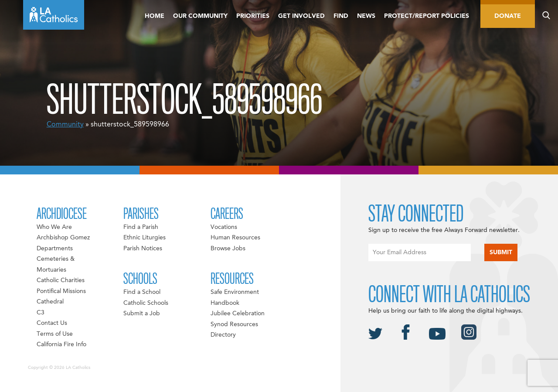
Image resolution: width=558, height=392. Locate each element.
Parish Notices (143, 249)
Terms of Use (55, 334)
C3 (41, 313)
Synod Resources (234, 324)
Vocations (224, 227)
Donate (508, 16)
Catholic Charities (61, 280)
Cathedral (50, 302)
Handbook (225, 303)
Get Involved (301, 16)
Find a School (142, 292)
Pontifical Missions (61, 291)
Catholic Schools (146, 303)
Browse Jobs (228, 249)
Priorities (253, 16)
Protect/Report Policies (427, 16)
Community (65, 125)
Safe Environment (235, 292)
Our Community (200, 16)
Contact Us (52, 323)
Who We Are (54, 227)
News (366, 16)
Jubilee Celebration (238, 314)
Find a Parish (141, 227)
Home (155, 16)
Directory (223, 335)
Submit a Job (142, 314)
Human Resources (235, 238)
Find (341, 16)
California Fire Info (61, 344)
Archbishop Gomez (63, 238)
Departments (55, 249)
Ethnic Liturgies (145, 238)
